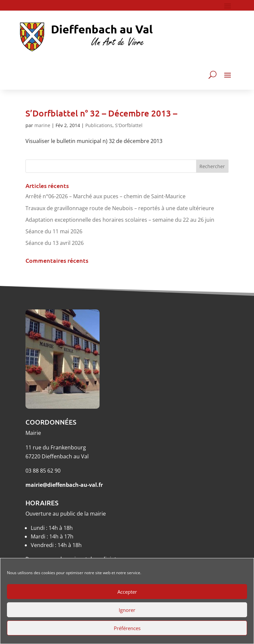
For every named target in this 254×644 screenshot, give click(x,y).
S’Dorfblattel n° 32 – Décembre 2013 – (101, 113)
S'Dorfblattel (129, 125)
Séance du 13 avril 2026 (55, 243)
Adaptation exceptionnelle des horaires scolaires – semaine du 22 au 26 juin (120, 220)
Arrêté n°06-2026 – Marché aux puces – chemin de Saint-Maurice (106, 196)
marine (42, 125)
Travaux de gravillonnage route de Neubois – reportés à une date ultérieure (120, 208)
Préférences (127, 628)
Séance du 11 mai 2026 (54, 231)
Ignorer (127, 610)
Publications (99, 125)
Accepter (127, 592)
